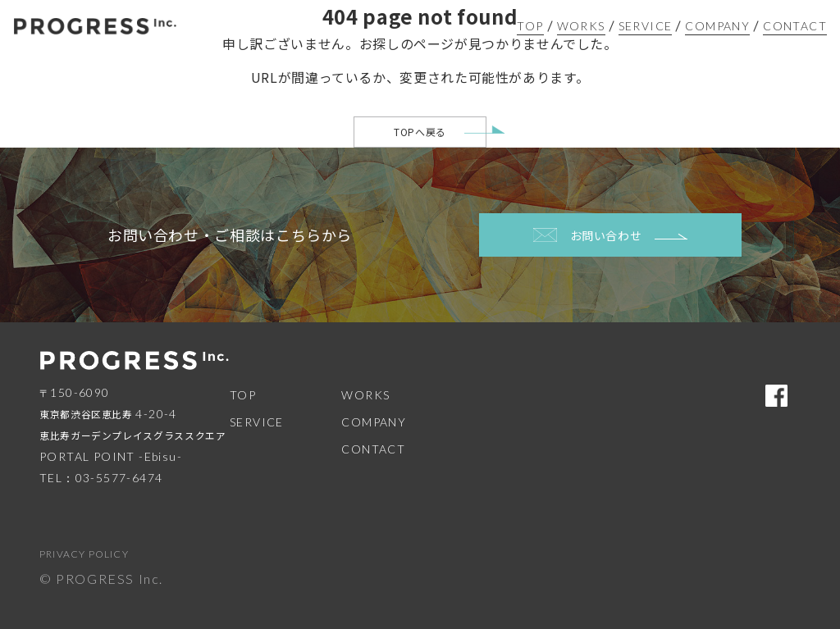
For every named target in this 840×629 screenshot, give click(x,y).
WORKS (581, 26)
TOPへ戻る (420, 132)
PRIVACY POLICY (84, 554)
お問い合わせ (611, 235)
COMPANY (717, 26)
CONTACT (795, 26)
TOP (530, 26)
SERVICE (646, 26)
